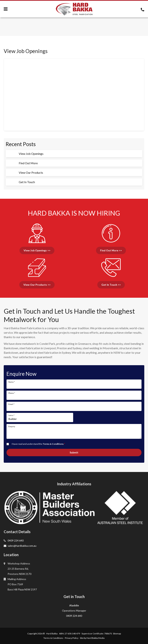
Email (11, 404)
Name (12, 382)
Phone (12, 393)
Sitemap (117, 634)
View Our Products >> (37, 285)
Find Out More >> (111, 250)
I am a (11, 415)
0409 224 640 (14, 540)
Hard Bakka (52, 634)
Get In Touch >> (111, 285)
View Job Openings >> (37, 250)
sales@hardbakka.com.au (20, 546)
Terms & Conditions (53, 444)
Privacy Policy (72, 638)
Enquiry (12, 426)
